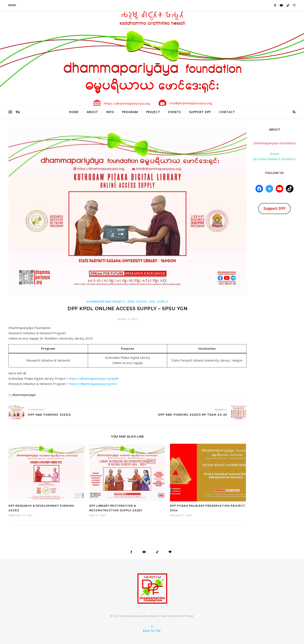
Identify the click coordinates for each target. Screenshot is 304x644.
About (92, 112)
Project (153, 112)
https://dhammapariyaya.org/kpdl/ (94, 378)
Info (110, 112)
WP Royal (187, 616)
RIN (152, 302)
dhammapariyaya (24, 395)
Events (175, 112)
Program (130, 112)
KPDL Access (137, 302)
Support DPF (200, 112)
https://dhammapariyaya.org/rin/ (93, 384)
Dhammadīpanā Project (106, 302)
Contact (227, 112)
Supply (163, 302)
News (12, 5)
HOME (74, 112)
